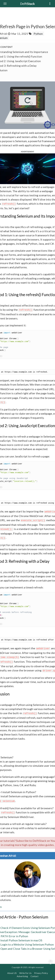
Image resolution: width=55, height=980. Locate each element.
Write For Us (25, 973)
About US (12, 973)
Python (38, 34)
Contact (34, 976)
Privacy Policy (41, 973)
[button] (27, 168)
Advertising (22, 976)
